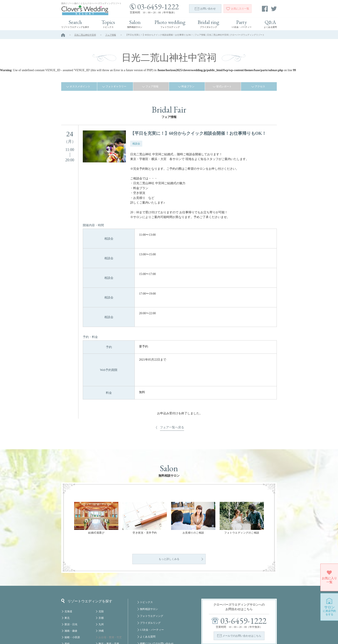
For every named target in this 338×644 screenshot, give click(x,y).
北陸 (101, 576)
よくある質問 (148, 602)
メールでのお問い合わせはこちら (242, 601)
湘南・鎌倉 (71, 596)
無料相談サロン (149, 574)
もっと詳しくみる (169, 524)
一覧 (238, 9)
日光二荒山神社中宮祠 (85, 35)
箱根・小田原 (72, 602)
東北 (67, 583)
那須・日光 (71, 589)
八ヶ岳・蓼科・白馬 (76, 622)
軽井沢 (68, 615)
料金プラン (188, 86)
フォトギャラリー (116, 86)
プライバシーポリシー (153, 622)
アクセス (260, 86)
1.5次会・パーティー (152, 595)
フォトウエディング (152, 581)
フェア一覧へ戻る (172, 367)
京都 (101, 583)
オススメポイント (80, 86)
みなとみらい (106, 615)
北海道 (68, 576)
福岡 (101, 622)
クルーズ (104, 628)
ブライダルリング (150, 588)
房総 (67, 609)
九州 (101, 589)
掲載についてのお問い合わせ (157, 609)
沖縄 (101, 596)
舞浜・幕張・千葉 (109, 609)
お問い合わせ (205, 9)
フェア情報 (111, 35)
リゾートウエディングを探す (87, 566)
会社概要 (145, 616)
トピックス (146, 567)
